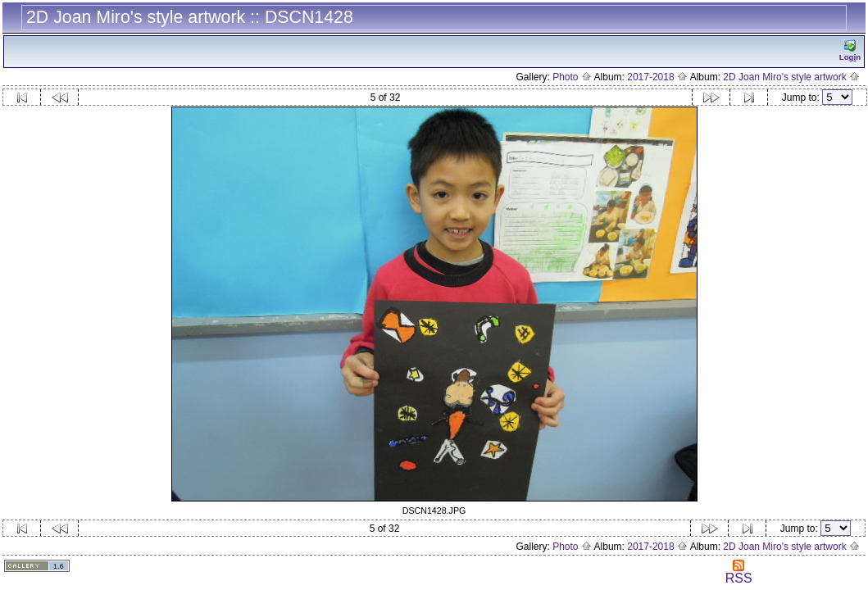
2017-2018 (657, 77)
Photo (572, 77)
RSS (739, 572)
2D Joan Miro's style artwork (791, 77)
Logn (850, 50)
